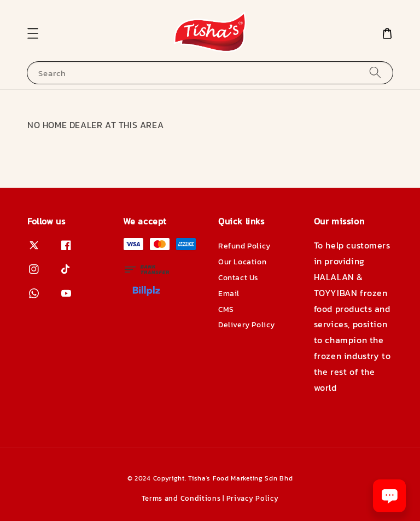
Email (229, 294)
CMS (226, 309)
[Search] (375, 73)
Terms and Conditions (181, 498)
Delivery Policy (247, 325)
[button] (33, 33)
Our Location (242, 262)
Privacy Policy (253, 498)
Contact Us (238, 278)
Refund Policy (244, 247)
